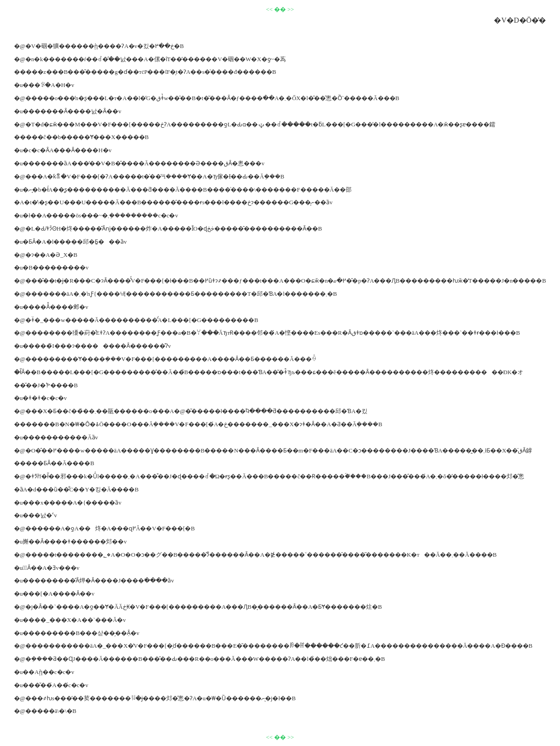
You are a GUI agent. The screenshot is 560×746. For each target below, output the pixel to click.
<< (269, 9)
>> (291, 9)
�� (280, 9)
